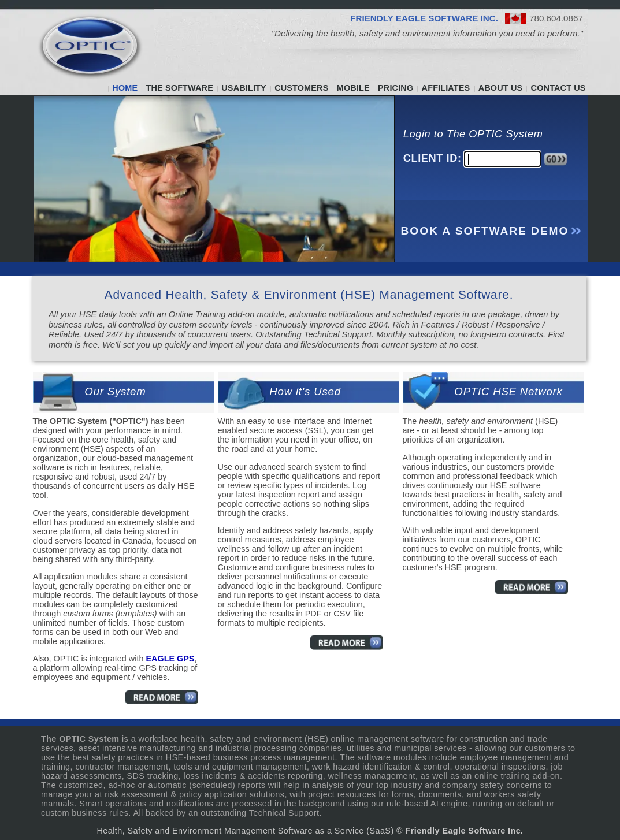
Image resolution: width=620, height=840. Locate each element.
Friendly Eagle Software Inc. (465, 831)
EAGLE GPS (170, 659)
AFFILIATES (446, 88)
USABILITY (244, 88)
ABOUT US (501, 88)
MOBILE (353, 88)
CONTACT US (558, 88)
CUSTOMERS (301, 88)
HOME (125, 88)
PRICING (396, 88)
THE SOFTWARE (180, 88)
